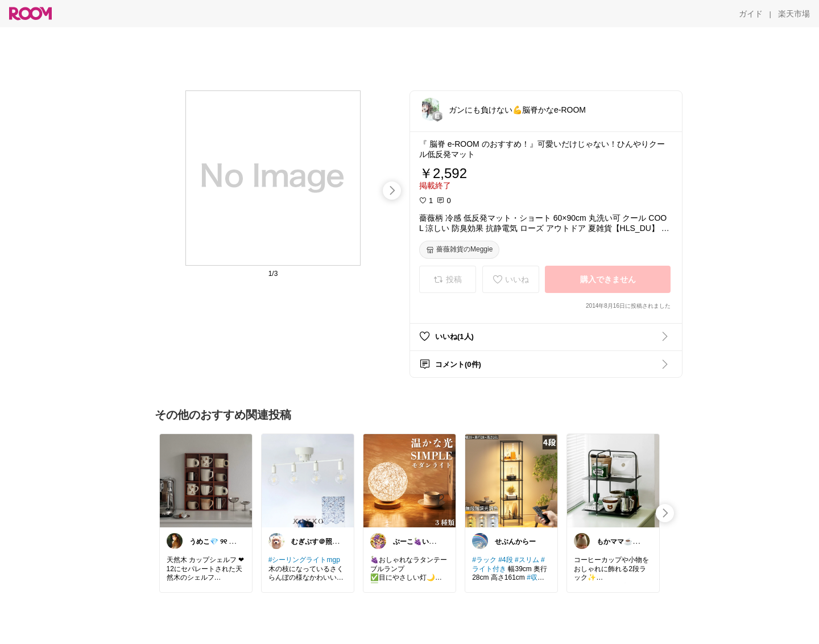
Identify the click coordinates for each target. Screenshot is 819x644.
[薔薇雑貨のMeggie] (459, 250)
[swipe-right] (392, 191)
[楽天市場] (794, 14)
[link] (206, 480)
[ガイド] (751, 14)
